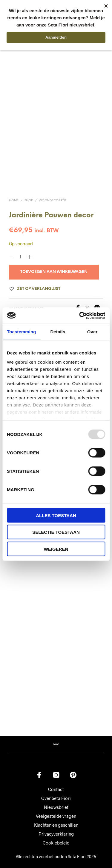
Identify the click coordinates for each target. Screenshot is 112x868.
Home (14, 192)
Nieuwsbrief (56, 799)
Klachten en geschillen (56, 817)
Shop (29, 192)
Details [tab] (58, 332)
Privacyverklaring (56, 825)
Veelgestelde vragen (56, 808)
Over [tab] (92, 332)
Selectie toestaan (56, 532)
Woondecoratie (53, 192)
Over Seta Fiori (56, 790)
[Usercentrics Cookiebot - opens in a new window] (80, 316)
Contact (56, 781)
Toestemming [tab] (22, 332)
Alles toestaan (56, 515)
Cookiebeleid (56, 834)
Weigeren (56, 549)
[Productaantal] (20, 249)
